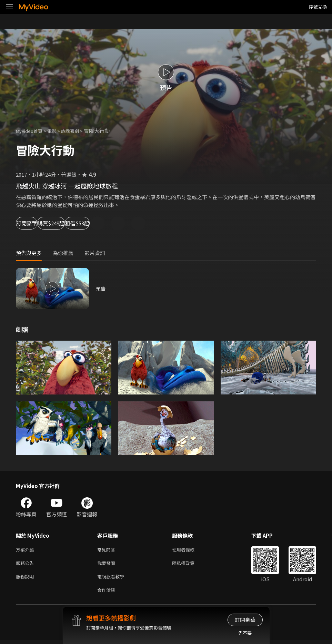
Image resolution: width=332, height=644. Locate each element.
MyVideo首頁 (32, 131)
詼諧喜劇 (78, 131)
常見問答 (108, 550)
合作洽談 (108, 593)
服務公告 (26, 564)
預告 (101, 288)
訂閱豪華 (35, 223)
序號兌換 (318, 7)
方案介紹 (26, 550)
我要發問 (108, 564)
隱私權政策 (189, 564)
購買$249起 (81, 223)
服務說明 (26, 579)
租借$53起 (130, 223)
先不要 (245, 633)
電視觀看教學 (113, 579)
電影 (57, 131)
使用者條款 (189, 550)
